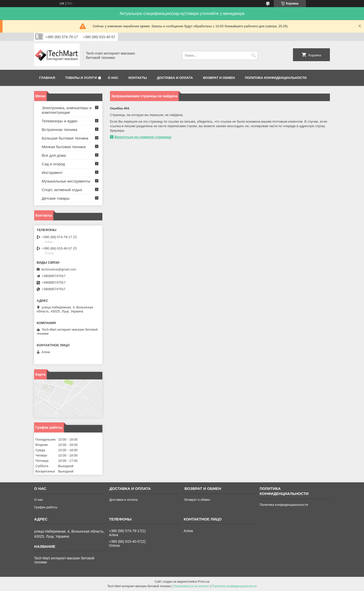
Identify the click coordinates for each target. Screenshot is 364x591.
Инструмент (52, 173)
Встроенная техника (60, 130)
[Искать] (253, 55)
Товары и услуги (81, 78)
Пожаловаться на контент (191, 586)
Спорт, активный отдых (62, 190)
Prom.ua (204, 582)
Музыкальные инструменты (66, 181)
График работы (46, 507)
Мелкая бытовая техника (64, 147)
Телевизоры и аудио (60, 121)
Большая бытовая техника (65, 138)
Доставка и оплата (175, 78)
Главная (47, 78)
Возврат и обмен (219, 78)
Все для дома (54, 155)
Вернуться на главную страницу (143, 137)
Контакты (138, 78)
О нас (113, 78)
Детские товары (56, 198)
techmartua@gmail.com (59, 269)
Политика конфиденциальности (276, 78)
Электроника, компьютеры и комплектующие (67, 110)
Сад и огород (53, 164)
